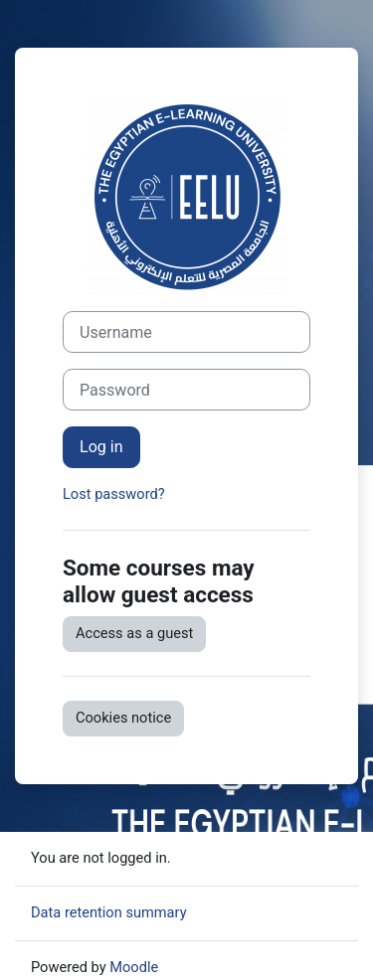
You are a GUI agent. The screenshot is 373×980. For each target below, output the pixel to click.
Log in (101, 447)
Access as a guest (134, 633)
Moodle (134, 967)
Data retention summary (109, 912)
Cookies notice (123, 718)
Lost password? (114, 494)
